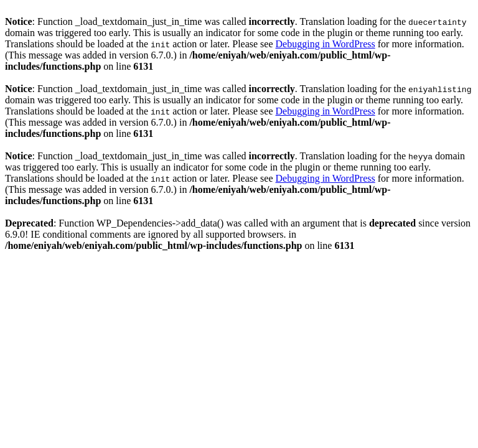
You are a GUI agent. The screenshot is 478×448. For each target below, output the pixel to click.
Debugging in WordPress (326, 44)
